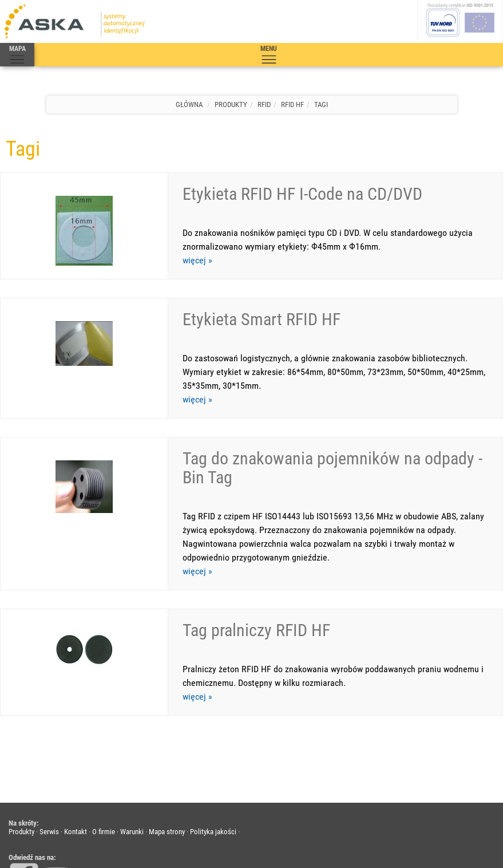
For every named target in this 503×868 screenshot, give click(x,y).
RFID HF (292, 104)
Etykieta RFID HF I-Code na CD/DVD (302, 194)
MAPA (17, 55)
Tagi (321, 104)
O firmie (104, 755)
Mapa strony (167, 755)
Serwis (49, 755)
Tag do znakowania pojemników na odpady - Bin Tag (332, 429)
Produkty (231, 104)
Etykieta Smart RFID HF (262, 300)
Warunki (132, 755)
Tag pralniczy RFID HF (256, 572)
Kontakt (76, 755)
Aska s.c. (82, 848)
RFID (264, 104)
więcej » (197, 260)
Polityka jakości (213, 755)
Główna (189, 104)
